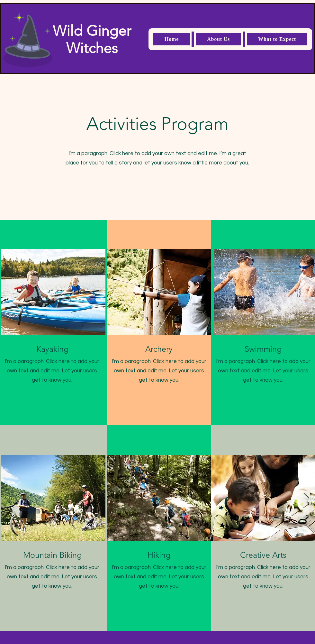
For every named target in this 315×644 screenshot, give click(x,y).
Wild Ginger (92, 31)
